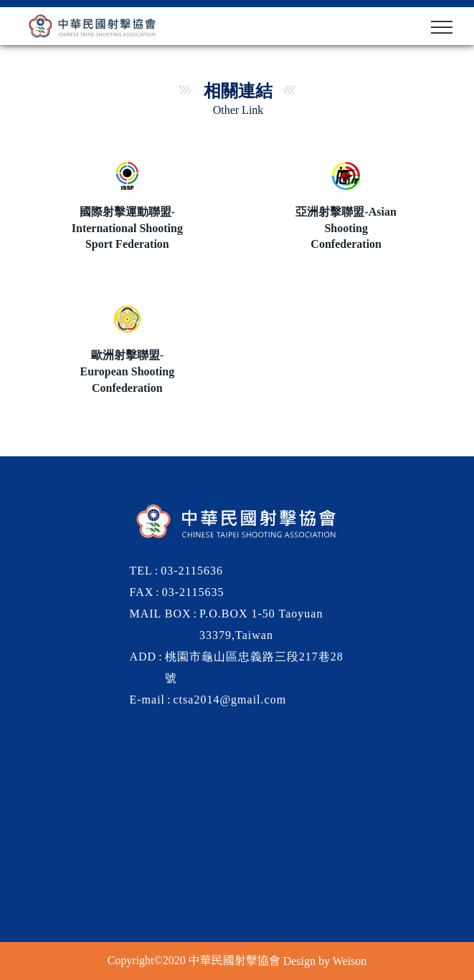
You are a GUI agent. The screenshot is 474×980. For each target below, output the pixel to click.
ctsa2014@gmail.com (230, 700)
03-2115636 (192, 571)
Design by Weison (325, 960)
